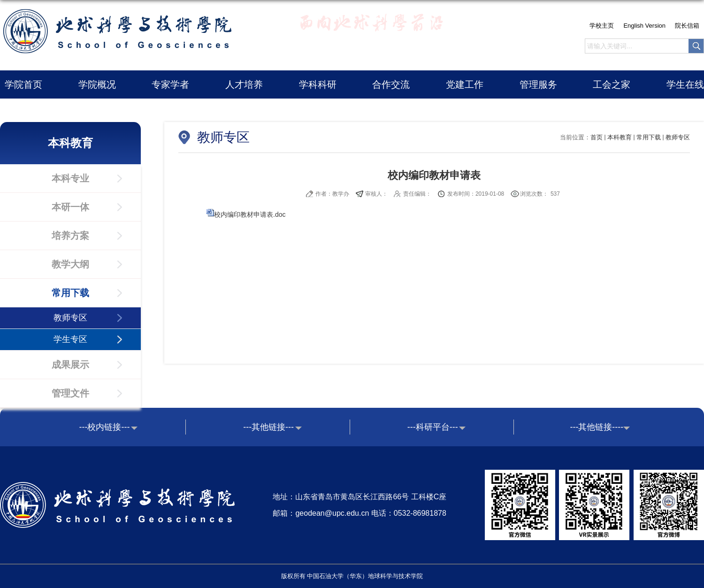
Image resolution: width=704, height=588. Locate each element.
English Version (644, 26)
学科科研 (318, 84)
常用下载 (649, 137)
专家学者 (170, 84)
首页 (597, 137)
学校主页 (602, 26)
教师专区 (678, 137)
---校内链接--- (105, 427)
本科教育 (620, 137)
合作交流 (391, 84)
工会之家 (612, 84)
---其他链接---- (597, 427)
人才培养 (244, 84)
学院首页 (23, 84)
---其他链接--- (268, 427)
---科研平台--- (433, 427)
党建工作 (465, 84)
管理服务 (538, 84)
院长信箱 (687, 26)
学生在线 (685, 84)
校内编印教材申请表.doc (250, 214)
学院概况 (97, 84)
